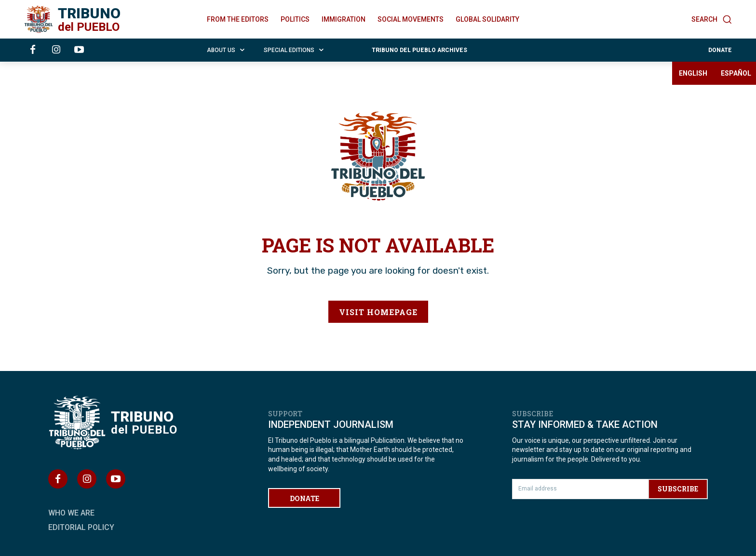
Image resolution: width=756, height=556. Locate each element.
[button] (712, 19)
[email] (580, 489)
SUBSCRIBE (678, 489)
